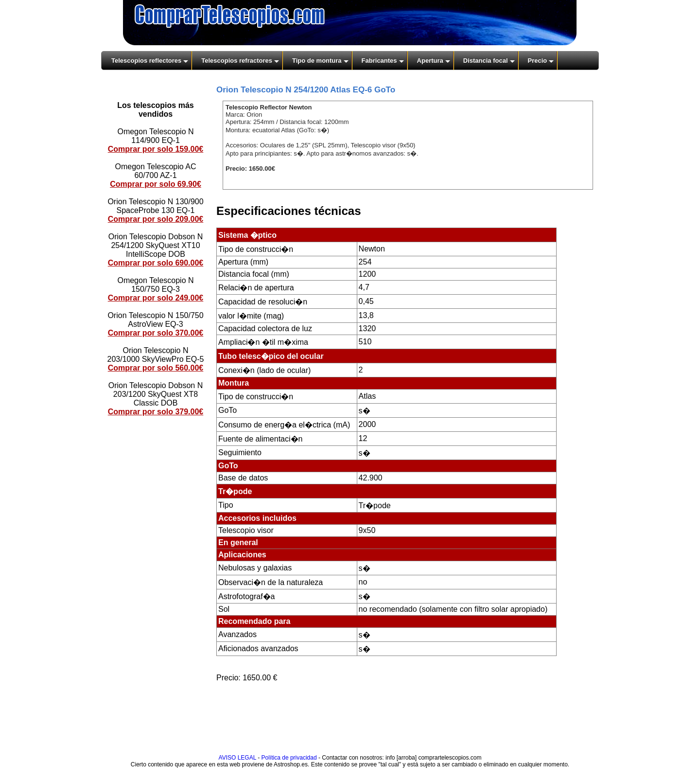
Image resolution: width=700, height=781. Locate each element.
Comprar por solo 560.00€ (156, 368)
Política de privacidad (289, 758)
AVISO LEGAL (237, 758)
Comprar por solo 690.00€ (156, 263)
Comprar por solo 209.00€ (156, 219)
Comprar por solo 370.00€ (156, 333)
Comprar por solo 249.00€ (156, 298)
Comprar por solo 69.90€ (156, 184)
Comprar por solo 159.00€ (156, 149)
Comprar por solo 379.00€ (156, 412)
